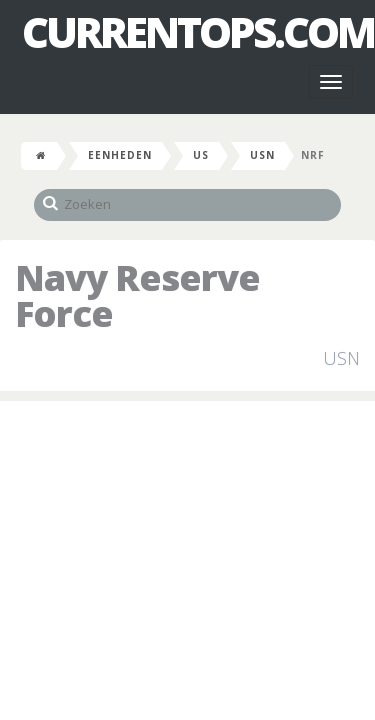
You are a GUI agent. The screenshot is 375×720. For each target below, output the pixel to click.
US (201, 155)
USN (262, 155)
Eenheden (120, 155)
